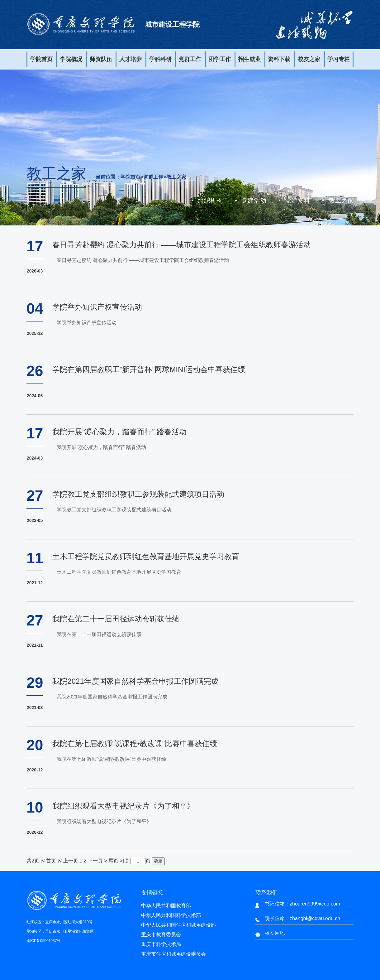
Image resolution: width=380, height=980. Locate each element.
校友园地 (275, 933)
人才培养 (131, 59)
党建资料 (297, 200)
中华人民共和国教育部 (166, 906)
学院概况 (71, 59)
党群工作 (190, 59)
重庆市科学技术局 (161, 944)
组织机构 (210, 200)
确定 (158, 861)
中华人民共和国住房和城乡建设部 (178, 925)
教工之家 (176, 177)
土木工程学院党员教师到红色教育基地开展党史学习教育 (146, 556)
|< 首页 (48, 861)
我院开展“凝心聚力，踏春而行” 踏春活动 (119, 432)
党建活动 (254, 200)
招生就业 (249, 59)
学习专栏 (339, 59)
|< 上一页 (68, 861)
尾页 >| (117, 861)
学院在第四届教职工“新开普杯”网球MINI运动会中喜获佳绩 (149, 369)
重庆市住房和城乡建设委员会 (173, 954)
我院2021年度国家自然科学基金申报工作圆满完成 (135, 681)
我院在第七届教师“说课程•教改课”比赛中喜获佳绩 (135, 743)
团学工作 (220, 59)
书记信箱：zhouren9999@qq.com (302, 904)
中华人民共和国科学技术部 (171, 915)
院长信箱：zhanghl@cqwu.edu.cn (302, 918)
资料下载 (279, 59)
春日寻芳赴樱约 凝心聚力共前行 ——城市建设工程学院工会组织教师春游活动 (181, 245)
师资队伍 (101, 59)
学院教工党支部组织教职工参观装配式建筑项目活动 (138, 494)
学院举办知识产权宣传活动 (97, 307)
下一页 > (98, 861)
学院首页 (41, 59)
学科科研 (160, 59)
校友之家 (309, 59)
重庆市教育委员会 (161, 935)
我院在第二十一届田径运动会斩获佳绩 (116, 619)
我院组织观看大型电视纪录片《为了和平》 (123, 806)
